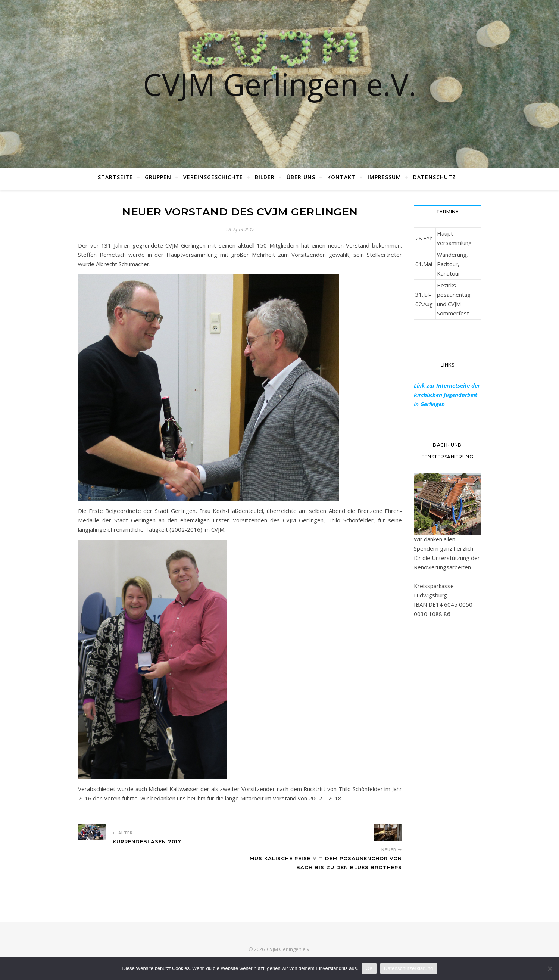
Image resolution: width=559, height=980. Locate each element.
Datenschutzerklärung (408, 968)
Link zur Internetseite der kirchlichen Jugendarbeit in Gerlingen (447, 395)
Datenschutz (435, 177)
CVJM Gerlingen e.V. (280, 84)
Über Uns (301, 177)
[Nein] (550, 968)
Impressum (384, 177)
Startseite (115, 177)
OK (369, 968)
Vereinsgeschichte (213, 177)
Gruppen (158, 177)
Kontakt (341, 177)
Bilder (265, 177)
